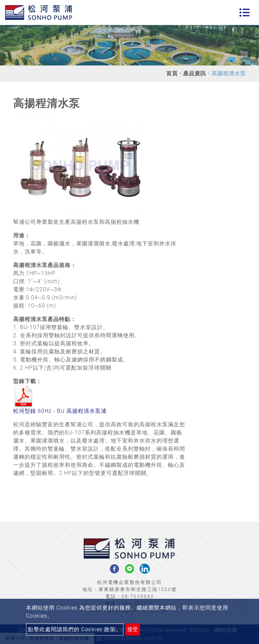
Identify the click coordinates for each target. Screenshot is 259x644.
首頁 (172, 73)
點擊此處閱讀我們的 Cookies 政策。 (75, 629)
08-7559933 (138, 596)
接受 (133, 629)
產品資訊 (195, 73)
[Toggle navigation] (244, 12)
